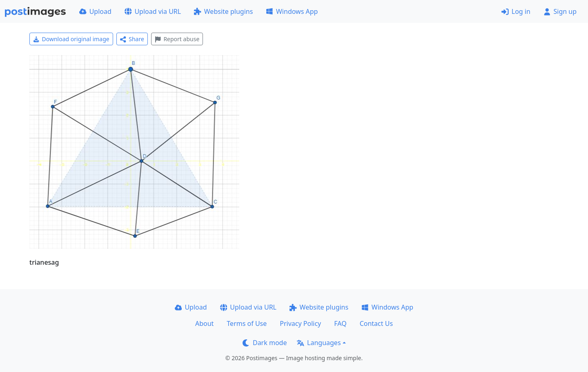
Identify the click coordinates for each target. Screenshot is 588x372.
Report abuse (177, 39)
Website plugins (223, 11)
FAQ (340, 323)
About (204, 323)
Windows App (292, 11)
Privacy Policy (300, 323)
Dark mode (265, 343)
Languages (319, 343)
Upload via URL (153, 11)
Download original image (71, 39)
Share (132, 39)
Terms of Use (247, 323)
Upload (95, 11)
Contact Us (376, 323)
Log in (516, 11)
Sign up (560, 11)
